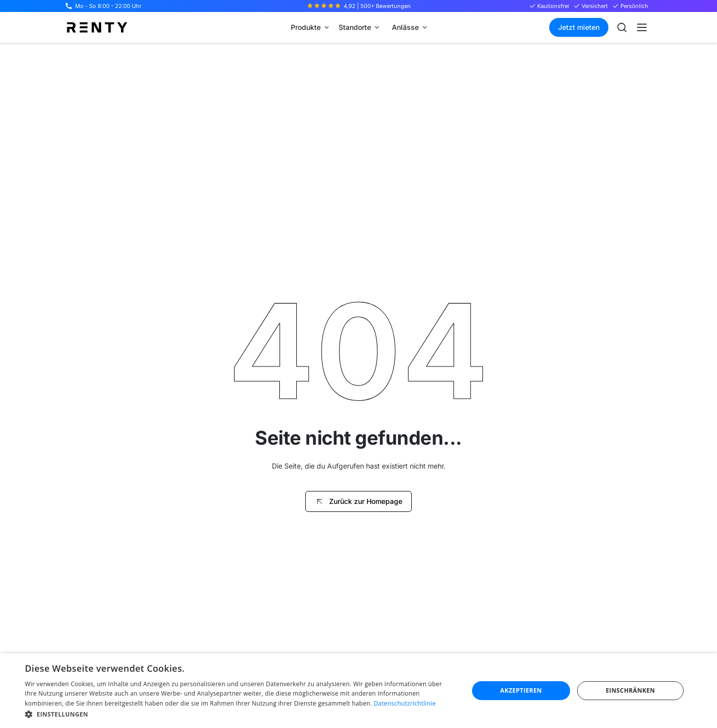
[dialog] (358, 691)
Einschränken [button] (630, 690)
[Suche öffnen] (622, 27)
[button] (310, 27)
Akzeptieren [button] (521, 690)
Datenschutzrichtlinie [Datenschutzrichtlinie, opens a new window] (405, 703)
